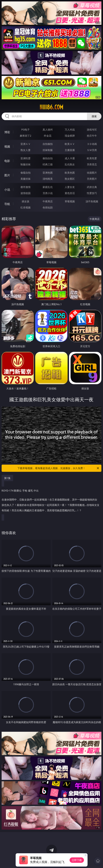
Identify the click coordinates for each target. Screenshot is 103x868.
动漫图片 (92, 173)
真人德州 (48, 130)
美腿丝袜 (26, 179)
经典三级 (48, 164)
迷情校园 (26, 193)
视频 (7, 146)
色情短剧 (48, 207)
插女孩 (26, 201)
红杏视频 (26, 207)
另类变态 (92, 164)
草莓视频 (70, 201)
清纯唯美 (48, 179)
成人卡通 (70, 158)
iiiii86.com (51, 107)
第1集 (7, 478)
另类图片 (92, 179)
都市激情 (26, 187)
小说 (7, 190)
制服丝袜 (26, 164)
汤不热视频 (92, 201)
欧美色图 (70, 173)
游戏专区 (92, 130)
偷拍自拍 (48, 158)
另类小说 (48, 193)
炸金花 (48, 136)
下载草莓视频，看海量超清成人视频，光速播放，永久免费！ (59, 468)
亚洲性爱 (26, 158)
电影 (7, 161)
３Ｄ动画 (92, 144)
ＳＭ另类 (92, 150)
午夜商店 (48, 201)
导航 (7, 204)
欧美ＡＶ (70, 144)
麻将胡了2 (26, 136)
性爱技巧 (92, 193)
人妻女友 (70, 187)
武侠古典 (92, 187)
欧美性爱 (92, 158)
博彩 (7, 132)
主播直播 (70, 150)
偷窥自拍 (26, 173)
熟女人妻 (26, 150)
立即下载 (77, 860)
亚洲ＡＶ (26, 144)
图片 (7, 175)
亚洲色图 (48, 173)
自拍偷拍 (48, 144)
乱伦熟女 (70, 164)
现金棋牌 (70, 136)
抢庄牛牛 (92, 136)
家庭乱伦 (48, 187)
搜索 (94, 116)
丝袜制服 (48, 150)
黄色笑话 (70, 193)
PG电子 (25, 130)
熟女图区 (70, 179)
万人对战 (70, 130)
